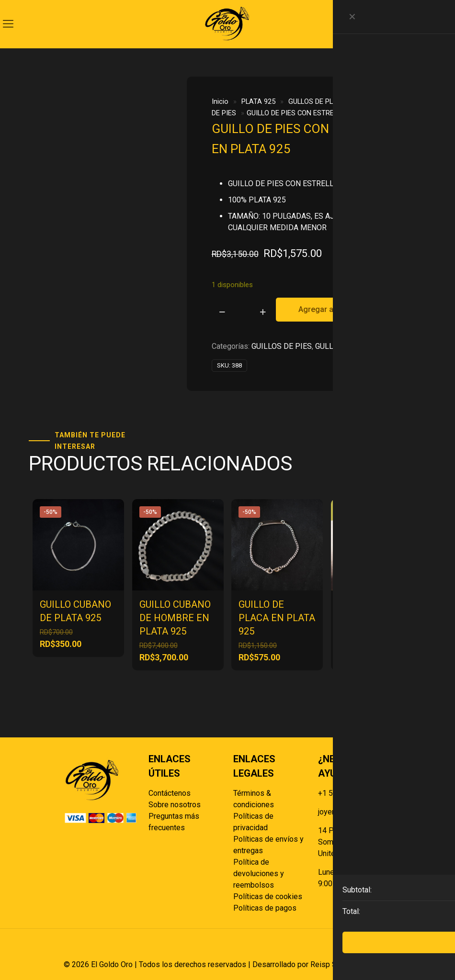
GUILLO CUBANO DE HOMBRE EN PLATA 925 (175, 618)
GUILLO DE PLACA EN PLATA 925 (277, 618)
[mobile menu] (8, 24)
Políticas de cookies (268, 896)
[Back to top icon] (381, 949)
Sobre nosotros (175, 805)
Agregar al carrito (330, 309)
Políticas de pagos (265, 908)
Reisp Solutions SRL (345, 964)
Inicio (220, 101)
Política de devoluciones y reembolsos (259, 874)
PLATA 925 (258, 101)
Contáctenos (170, 793)
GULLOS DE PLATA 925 (324, 101)
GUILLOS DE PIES (282, 346)
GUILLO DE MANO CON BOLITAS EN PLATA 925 (376, 618)
